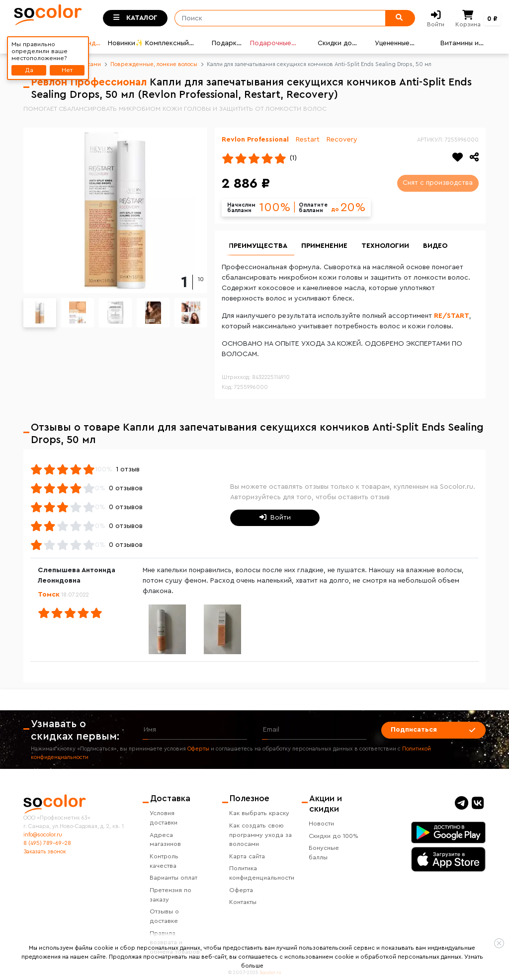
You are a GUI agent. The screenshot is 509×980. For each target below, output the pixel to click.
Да (29, 70)
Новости (321, 824)
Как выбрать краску (259, 813)
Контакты (243, 902)
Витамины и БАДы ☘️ (460, 44)
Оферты (198, 749)
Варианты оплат (173, 878)
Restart (308, 140)
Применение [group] (324, 246)
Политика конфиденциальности (262, 873)
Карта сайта (247, 856)
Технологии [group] (385, 246)
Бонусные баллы (324, 853)
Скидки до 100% (334, 836)
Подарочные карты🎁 (271, 44)
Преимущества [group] (258, 246)
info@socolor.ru (43, 835)
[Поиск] (277, 18)
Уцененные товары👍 (392, 44)
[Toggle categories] (135, 18)
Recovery (342, 140)
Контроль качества (164, 861)
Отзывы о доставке (164, 916)
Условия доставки (164, 818)
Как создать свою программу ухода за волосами (260, 835)
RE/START (452, 316)
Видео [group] (435, 246)
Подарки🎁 (226, 44)
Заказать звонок (45, 852)
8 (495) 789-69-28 (47, 843)
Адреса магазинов (165, 840)
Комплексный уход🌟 (167, 44)
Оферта (241, 890)
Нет (67, 70)
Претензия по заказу (170, 895)
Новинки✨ (125, 43)
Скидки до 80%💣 (335, 44)
